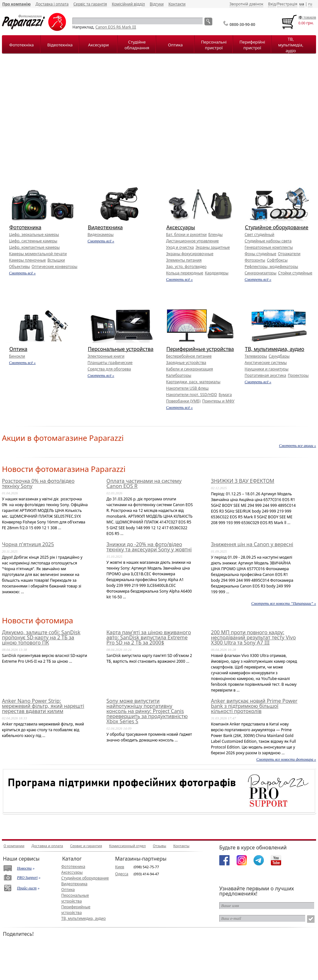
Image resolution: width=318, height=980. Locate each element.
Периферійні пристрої (252, 45)
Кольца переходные (185, 273)
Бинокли (17, 356)
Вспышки (56, 260)
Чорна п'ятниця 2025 (28, 544)
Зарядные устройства (186, 363)
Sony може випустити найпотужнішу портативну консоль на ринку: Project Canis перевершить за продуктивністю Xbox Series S (147, 711)
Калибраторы (179, 375)
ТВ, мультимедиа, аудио (275, 349)
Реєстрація (287, 4)
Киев (120, 867)
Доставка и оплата (47, 846)
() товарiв (307, 17)
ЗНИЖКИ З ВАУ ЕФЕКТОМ (243, 481)
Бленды (216, 235)
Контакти (177, 4)
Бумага (225, 395)
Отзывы (160, 846)
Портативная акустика (265, 375)
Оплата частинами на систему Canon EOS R (144, 483)
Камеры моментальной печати (38, 254)
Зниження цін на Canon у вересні (252, 544)
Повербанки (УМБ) (183, 401)
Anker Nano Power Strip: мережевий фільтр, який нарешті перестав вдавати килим (43, 706)
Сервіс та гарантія (90, 4)
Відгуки (157, 4)
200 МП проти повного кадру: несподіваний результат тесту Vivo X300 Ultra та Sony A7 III (253, 637)
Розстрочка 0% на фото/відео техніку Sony (38, 483)
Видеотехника (105, 227)
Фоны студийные (260, 254)
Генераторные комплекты (269, 247)
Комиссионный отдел (127, 846)
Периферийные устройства (200, 349)
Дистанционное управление (192, 241)
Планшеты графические (110, 363)
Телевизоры (256, 356)
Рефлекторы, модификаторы (271, 267)
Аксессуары (181, 227)
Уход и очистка (180, 247)
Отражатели (289, 254)
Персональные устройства (121, 349)
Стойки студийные (295, 273)
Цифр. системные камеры (33, 241)
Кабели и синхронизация (189, 369)
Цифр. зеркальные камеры (34, 235)
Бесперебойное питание (189, 356)
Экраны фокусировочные (190, 254)
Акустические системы (266, 363)
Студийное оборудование (277, 227)
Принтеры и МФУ (218, 401)
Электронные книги (106, 356)
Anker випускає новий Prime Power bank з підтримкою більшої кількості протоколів (254, 706)
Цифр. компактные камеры (34, 247)
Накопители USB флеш (187, 388)
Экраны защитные (213, 247)
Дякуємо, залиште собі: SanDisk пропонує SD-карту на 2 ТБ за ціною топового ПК (41, 637)
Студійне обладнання (137, 45)
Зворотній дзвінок (247, 4)
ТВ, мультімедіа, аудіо (291, 45)
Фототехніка (21, 45)
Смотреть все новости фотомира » (286, 759)
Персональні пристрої (214, 45)
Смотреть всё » (22, 273)
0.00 (302, 23)
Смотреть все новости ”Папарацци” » (284, 603)
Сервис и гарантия (86, 846)
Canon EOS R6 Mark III (116, 27)
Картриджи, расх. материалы (193, 382)
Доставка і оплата (52, 4)
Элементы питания (184, 260)
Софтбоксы (277, 260)
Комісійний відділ (128, 4)
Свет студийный (259, 235)
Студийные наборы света (268, 241)
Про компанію (17, 4)
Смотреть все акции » (297, 446)
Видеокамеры (100, 235)
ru (310, 4)
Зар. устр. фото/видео (186, 267)
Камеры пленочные (27, 260)
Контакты (181, 846)
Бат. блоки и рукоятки (186, 235)
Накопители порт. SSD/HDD (192, 395)
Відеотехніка (60, 45)
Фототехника (25, 227)
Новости (24, 868)
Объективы (20, 267)
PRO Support (27, 878)
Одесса (122, 874)
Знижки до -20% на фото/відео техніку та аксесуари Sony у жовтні (149, 547)
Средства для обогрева (109, 369)
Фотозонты (255, 260)
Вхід (272, 4)
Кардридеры (217, 273)
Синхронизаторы (260, 273)
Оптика (175, 45)
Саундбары (279, 356)
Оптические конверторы (55, 267)
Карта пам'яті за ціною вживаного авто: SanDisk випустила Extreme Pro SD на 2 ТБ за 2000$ (149, 637)
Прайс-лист (27, 888)
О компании (14, 846)
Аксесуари (98, 45)
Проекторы (298, 375)
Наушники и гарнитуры (267, 369)
